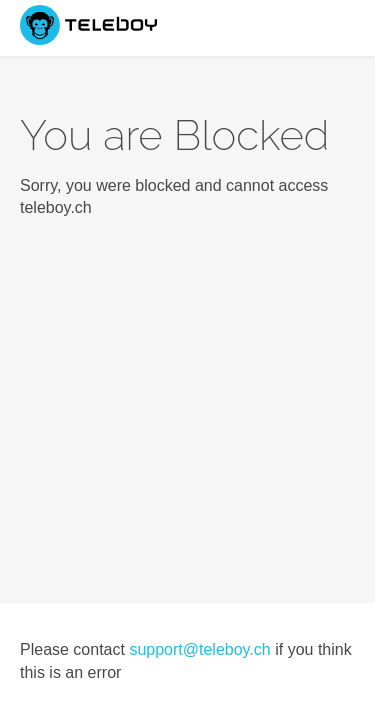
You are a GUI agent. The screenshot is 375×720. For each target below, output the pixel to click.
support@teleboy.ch (199, 649)
